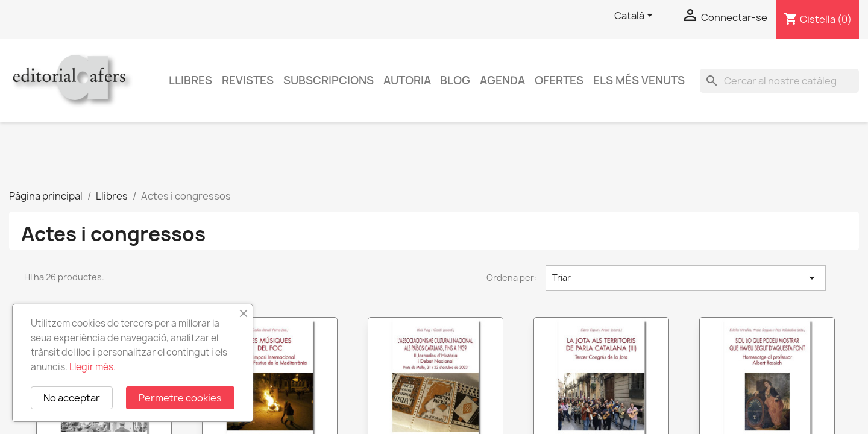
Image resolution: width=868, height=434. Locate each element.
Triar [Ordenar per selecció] (686, 278)
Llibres (190, 80)
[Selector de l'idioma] (636, 16)
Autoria (407, 80)
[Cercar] (779, 81)
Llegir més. (93, 367)
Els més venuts (639, 80)
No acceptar (72, 398)
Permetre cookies (180, 398)
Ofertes (559, 80)
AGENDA (502, 80)
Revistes (248, 80)
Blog (455, 80)
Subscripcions (329, 80)
